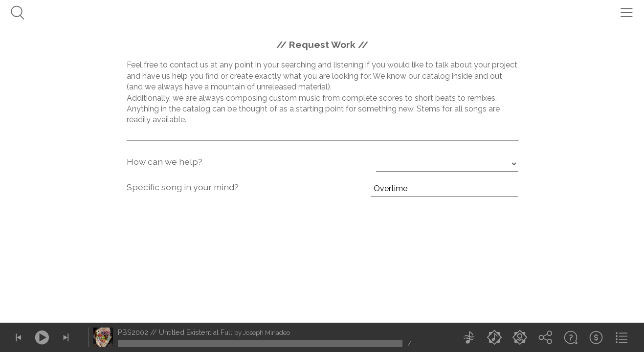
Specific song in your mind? (183, 187)
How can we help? (165, 162)
